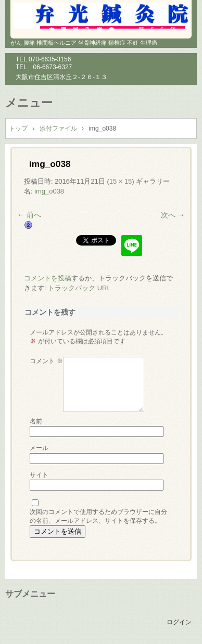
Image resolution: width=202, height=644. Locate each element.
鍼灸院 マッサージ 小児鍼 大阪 (101, 16)
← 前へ (29, 215)
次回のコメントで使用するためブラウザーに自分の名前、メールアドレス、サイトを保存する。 (98, 516)
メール (39, 448)
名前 (36, 421)
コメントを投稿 (48, 278)
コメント (46, 361)
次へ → (173, 215)
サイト (39, 475)
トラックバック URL (79, 288)
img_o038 (49, 191)
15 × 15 (121, 181)
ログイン (179, 622)
